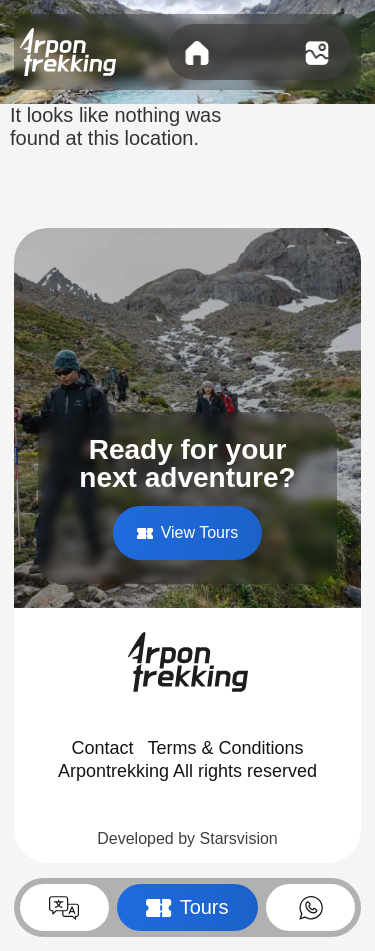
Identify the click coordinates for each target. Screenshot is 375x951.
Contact (102, 748)
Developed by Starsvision (187, 838)
